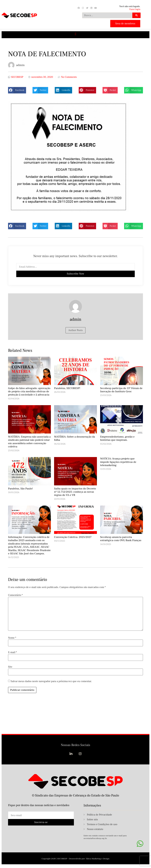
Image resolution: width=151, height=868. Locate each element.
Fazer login (135, 9)
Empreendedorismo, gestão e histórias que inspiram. (117, 438)
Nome (12, 638)
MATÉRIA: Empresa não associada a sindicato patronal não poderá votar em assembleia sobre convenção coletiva (29, 442)
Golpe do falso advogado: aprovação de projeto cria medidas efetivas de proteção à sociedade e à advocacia (29, 392)
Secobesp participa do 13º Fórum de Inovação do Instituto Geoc (121, 390)
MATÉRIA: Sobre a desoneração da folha (75, 438)
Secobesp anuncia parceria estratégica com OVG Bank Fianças (121, 539)
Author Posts (75, 330)
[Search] (136, 15)
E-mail (12, 652)
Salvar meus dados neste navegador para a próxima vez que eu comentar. (51, 681)
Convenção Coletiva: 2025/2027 (73, 537)
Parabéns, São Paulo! (20, 489)
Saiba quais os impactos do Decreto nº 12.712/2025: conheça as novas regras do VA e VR (75, 492)
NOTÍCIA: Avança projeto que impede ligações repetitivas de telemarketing (118, 462)
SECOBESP (17, 77)
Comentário (15, 595)
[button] (75, 34)
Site (10, 667)
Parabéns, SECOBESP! (67, 388)
